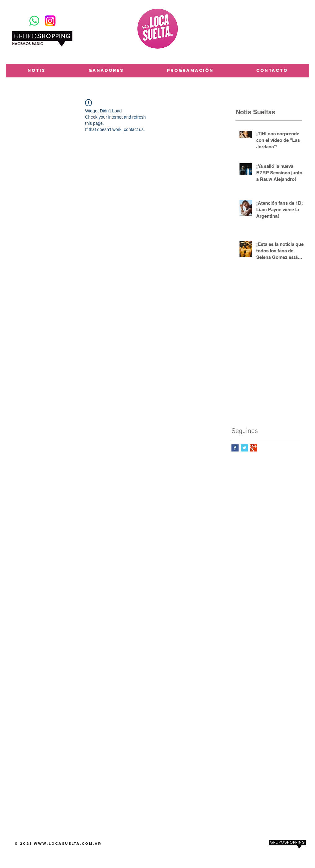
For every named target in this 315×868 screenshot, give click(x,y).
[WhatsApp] (34, 21)
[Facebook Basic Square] (235, 448)
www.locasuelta (57, 844)
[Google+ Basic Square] (254, 448)
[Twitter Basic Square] (244, 448)
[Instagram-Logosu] (50, 21)
